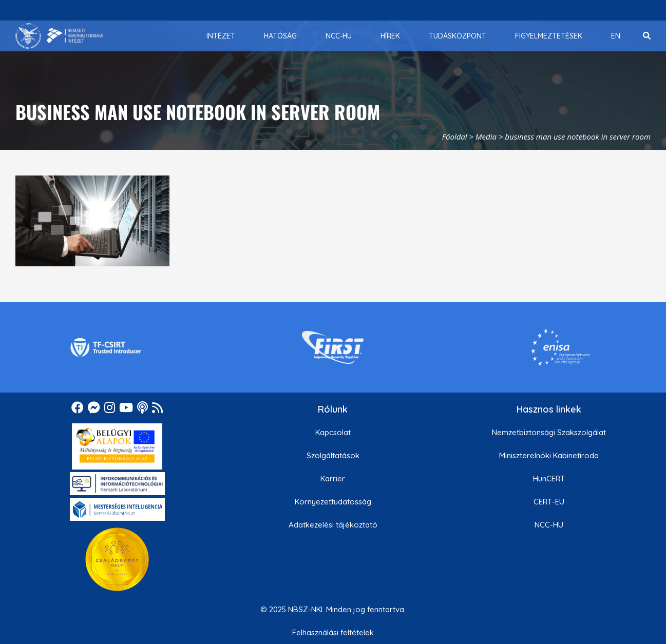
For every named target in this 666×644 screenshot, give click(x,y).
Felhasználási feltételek (333, 632)
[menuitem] (221, 36)
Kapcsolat (333, 432)
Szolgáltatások (333, 455)
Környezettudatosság (333, 502)
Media (486, 136)
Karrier (333, 479)
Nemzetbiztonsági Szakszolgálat (549, 432)
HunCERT (549, 479)
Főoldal (455, 136)
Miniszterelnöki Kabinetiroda (549, 455)
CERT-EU (549, 502)
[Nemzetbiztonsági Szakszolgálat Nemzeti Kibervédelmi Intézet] (59, 36)
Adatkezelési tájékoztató (333, 525)
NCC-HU (549, 525)
